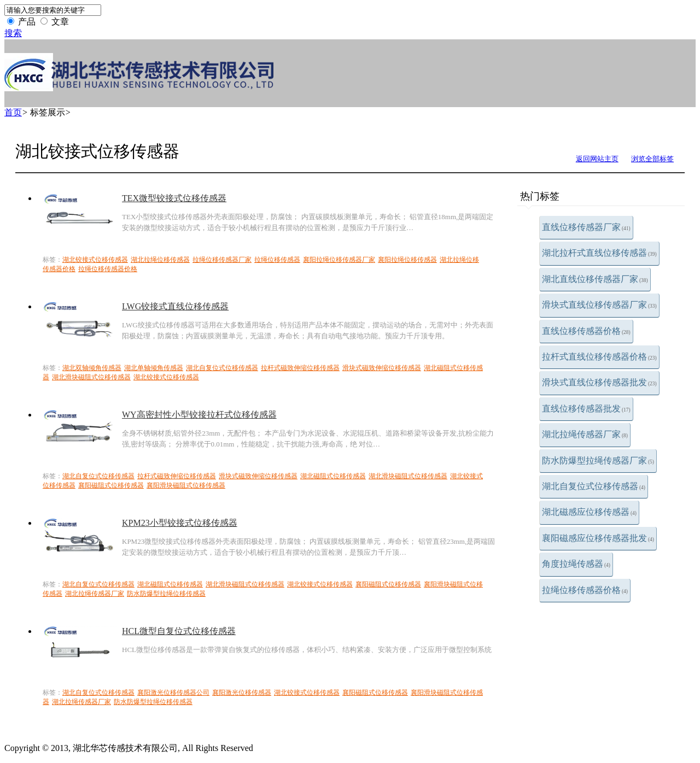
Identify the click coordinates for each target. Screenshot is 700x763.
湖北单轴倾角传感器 (154, 368)
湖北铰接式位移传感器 (95, 260)
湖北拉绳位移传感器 (160, 260)
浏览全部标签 (652, 159)
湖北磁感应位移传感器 (589, 512)
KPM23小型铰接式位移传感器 (180, 523)
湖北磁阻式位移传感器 (333, 476)
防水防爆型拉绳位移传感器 (166, 594)
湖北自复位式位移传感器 (594, 486)
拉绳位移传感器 (277, 260)
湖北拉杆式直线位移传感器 (599, 253)
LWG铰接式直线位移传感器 (175, 306)
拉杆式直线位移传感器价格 (599, 357)
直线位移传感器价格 (586, 331)
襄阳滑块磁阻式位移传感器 (186, 485)
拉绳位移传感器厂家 (222, 260)
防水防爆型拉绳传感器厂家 (598, 460)
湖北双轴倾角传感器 (92, 368)
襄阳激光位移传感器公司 (173, 692)
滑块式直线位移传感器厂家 (599, 305)
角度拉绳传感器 (576, 564)
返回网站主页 (597, 159)
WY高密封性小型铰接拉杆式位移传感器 (199, 415)
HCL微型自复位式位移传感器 (179, 631)
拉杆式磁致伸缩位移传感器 (300, 368)
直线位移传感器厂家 (586, 227)
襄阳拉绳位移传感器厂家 (339, 260)
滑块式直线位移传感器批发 (599, 382)
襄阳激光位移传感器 (242, 692)
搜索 (13, 33)
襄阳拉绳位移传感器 (407, 260)
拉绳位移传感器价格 (585, 590)
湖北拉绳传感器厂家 (585, 434)
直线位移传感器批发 (586, 409)
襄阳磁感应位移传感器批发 (598, 538)
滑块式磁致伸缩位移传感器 (382, 368)
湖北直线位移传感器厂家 (595, 279)
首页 (13, 112)
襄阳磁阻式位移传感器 (111, 485)
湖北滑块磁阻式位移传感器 (91, 377)
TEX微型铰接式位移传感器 (174, 198)
